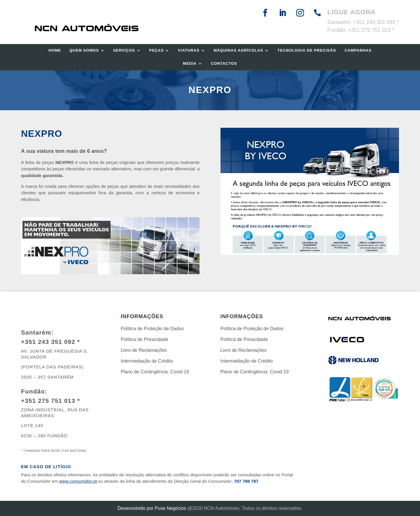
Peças (157, 50)
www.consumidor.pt (78, 481)
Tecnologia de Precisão (307, 50)
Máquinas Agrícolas (238, 50)
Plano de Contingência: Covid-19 (155, 372)
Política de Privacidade (145, 339)
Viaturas (189, 50)
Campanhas (358, 50)
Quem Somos (84, 50)
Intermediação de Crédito (147, 361)
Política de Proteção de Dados (152, 329)
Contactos (224, 63)
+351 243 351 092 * (376, 22)
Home (55, 50)
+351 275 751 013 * (371, 30)
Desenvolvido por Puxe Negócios (152, 508)
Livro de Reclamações (144, 350)
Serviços (124, 50)
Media (190, 63)
